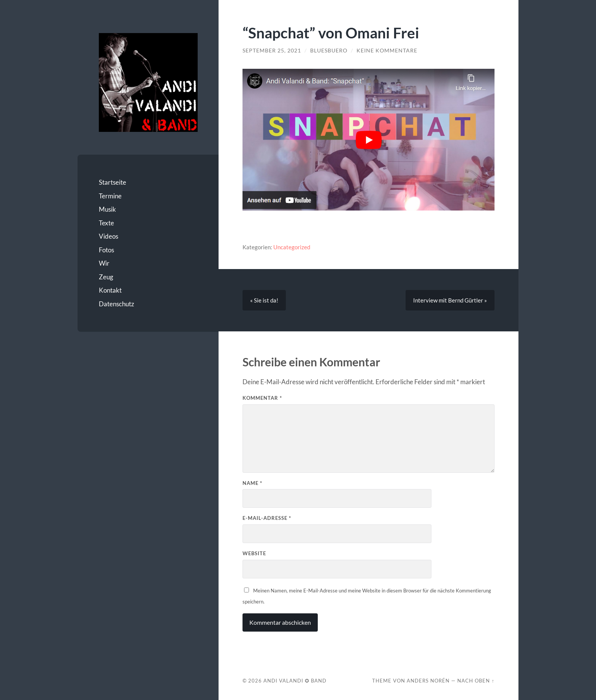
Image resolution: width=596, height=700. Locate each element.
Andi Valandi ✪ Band (295, 681)
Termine (110, 196)
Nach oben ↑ (476, 681)
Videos (109, 236)
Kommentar (262, 398)
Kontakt (110, 290)
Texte (106, 223)
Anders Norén (428, 681)
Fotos (106, 250)
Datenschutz (117, 304)
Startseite (113, 182)
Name (252, 483)
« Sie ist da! (264, 300)
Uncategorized (292, 247)
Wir (104, 263)
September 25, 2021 (272, 51)
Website (254, 553)
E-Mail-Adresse (267, 518)
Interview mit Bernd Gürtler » (450, 300)
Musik (107, 209)
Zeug (106, 277)
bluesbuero (329, 51)
